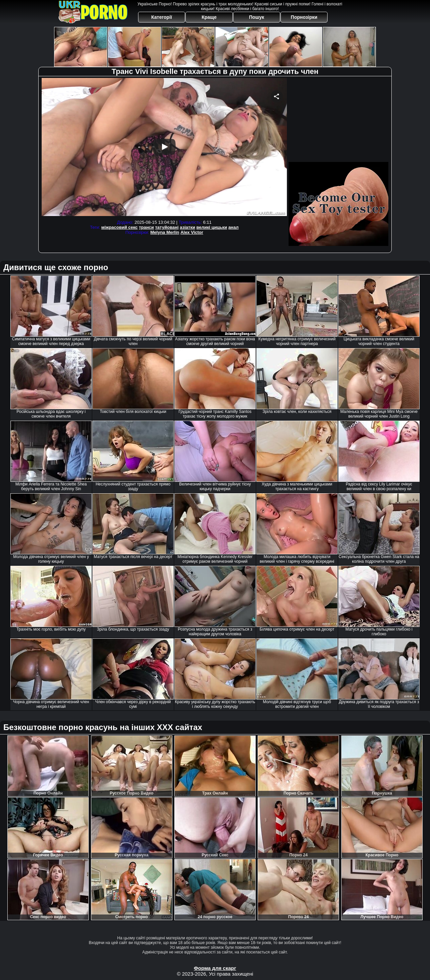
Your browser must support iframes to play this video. (164, 148)
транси (146, 227)
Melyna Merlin (165, 232)
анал (234, 227)
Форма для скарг (215, 968)
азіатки (187, 227)
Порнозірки (304, 17)
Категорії (162, 17)
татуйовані (167, 227)
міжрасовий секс (119, 227)
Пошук (256, 17)
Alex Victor (192, 232)
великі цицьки (212, 227)
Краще (209, 17)
